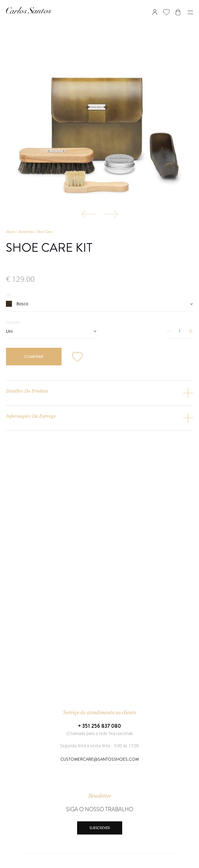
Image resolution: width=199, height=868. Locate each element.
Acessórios (26, 232)
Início (11, 232)
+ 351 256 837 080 (99, 726)
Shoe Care (44, 232)
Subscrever (100, 828)
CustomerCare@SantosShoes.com (100, 759)
